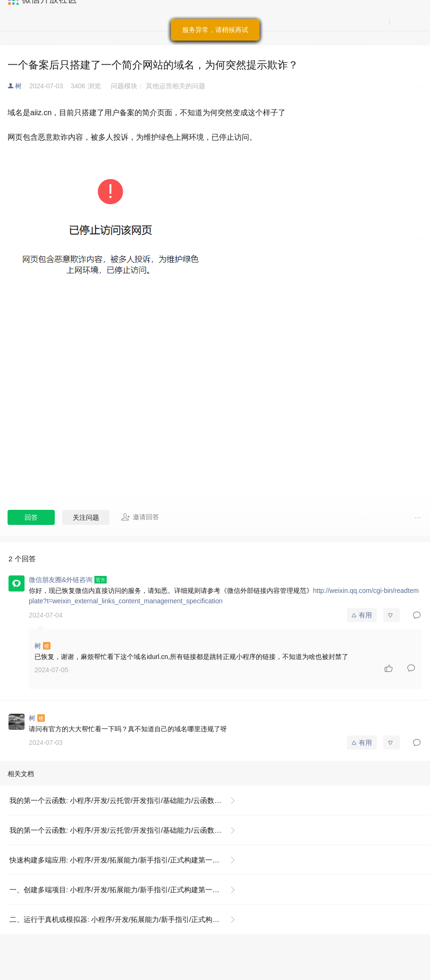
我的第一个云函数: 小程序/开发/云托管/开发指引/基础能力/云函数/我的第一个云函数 (126, 800)
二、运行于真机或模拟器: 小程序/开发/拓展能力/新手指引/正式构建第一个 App (126, 919)
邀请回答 (140, 517)
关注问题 (86, 517)
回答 (31, 517)
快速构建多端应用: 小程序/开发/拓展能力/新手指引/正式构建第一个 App (122, 860)
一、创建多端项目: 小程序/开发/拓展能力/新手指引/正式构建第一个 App (122, 890)
